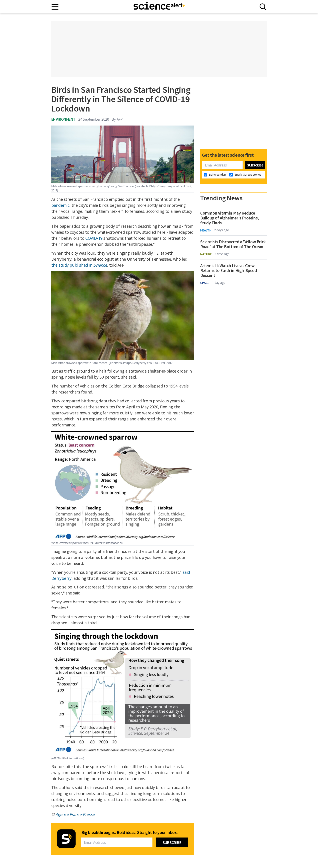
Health (206, 230)
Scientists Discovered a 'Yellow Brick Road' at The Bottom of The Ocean (233, 244)
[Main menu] (55, 7)
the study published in (79, 265)
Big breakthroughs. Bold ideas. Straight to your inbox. (130, 832)
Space (205, 283)
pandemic (60, 205)
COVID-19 (94, 238)
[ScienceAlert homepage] (159, 7)
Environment (64, 119)
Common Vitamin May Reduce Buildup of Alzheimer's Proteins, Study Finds (230, 218)
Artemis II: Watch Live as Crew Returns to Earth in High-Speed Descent (229, 270)
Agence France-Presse (75, 814)
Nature (206, 254)
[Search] (263, 7)
